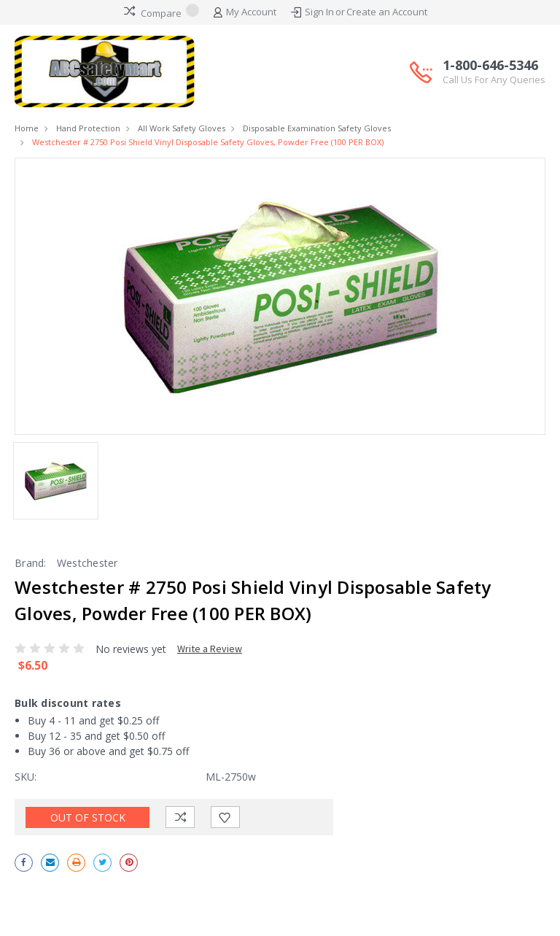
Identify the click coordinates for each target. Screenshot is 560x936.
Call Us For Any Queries (494, 80)
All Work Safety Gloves (182, 128)
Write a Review (210, 649)
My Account (245, 12)
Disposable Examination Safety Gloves (317, 128)
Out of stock (88, 817)
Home (27, 128)
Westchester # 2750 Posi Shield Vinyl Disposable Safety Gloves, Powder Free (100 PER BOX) (208, 142)
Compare (162, 12)
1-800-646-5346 (494, 72)
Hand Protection (88, 128)
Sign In (319, 12)
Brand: (31, 563)
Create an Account (387, 12)
